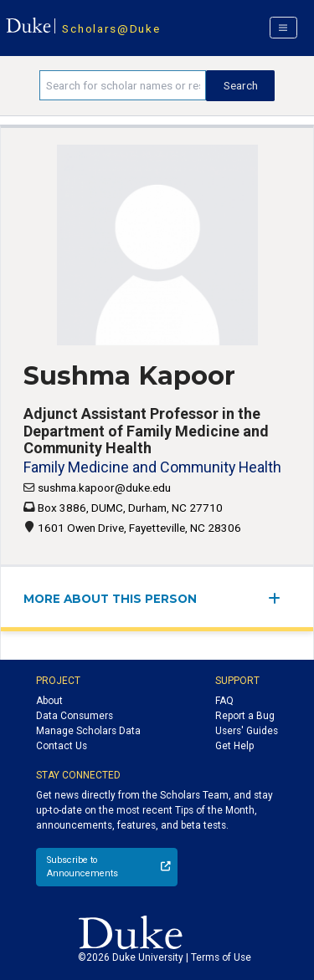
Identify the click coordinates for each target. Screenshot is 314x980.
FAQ (224, 701)
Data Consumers (75, 716)
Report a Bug (245, 716)
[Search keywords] (123, 85)
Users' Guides (247, 731)
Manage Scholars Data (88, 731)
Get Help (234, 746)
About (49, 701)
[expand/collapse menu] (279, 598)
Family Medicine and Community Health (152, 467)
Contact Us (62, 746)
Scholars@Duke (111, 28)
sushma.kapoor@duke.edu (104, 487)
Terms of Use (221, 957)
